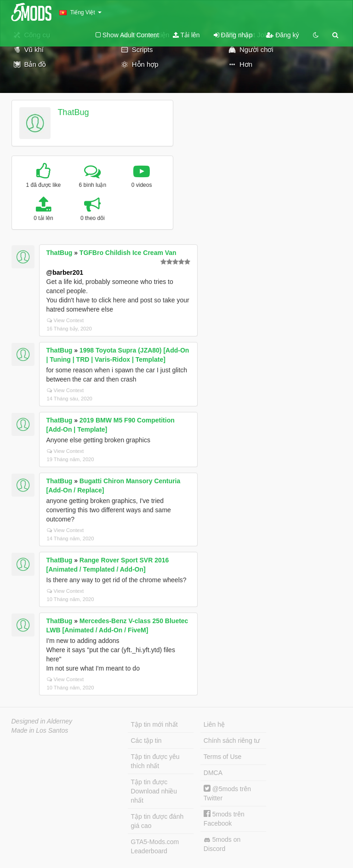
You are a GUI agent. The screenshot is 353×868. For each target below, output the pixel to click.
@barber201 (65, 272)
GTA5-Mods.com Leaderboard (155, 846)
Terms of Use (222, 757)
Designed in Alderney (42, 721)
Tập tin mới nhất (154, 724)
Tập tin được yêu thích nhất (155, 761)
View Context (65, 320)
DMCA (213, 773)
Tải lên (186, 35)
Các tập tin (146, 741)
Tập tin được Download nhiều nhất (154, 791)
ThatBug (73, 112)
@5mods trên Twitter (227, 793)
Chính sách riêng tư (232, 741)
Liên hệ (214, 724)
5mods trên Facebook (224, 819)
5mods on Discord (222, 844)
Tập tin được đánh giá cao (157, 821)
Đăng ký (282, 35)
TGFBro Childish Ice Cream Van (128, 253)
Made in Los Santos (40, 730)
